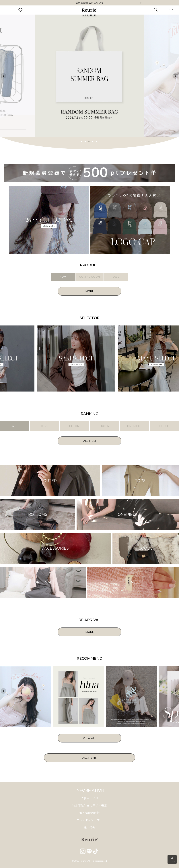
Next (141, 3)
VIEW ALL (90, 738)
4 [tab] (93, 141)
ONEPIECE (134, 426)
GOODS (164, 426)
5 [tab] (97, 141)
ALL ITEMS (89, 758)
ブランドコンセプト (89, 820)
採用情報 (89, 828)
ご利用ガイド (89, 798)
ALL (15, 426)
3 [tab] (89, 141)
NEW (63, 277)
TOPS (44, 426)
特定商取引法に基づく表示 (89, 806)
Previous (3, 76)
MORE (90, 291)
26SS (116, 277)
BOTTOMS (75, 426)
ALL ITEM (90, 441)
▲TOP (172, 860)
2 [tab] (85, 141)
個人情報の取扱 (89, 813)
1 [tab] (81, 141)
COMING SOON (89, 277)
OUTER (104, 426)
